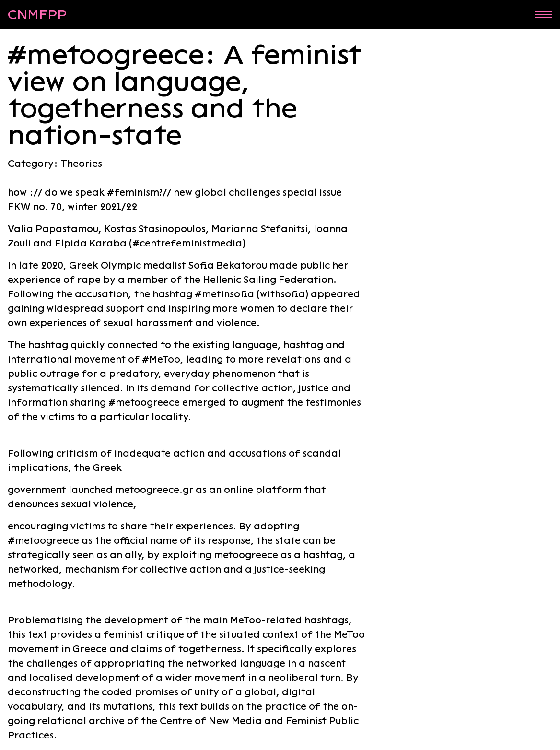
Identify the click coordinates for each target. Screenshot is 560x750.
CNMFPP (37, 14)
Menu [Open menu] (544, 14)
